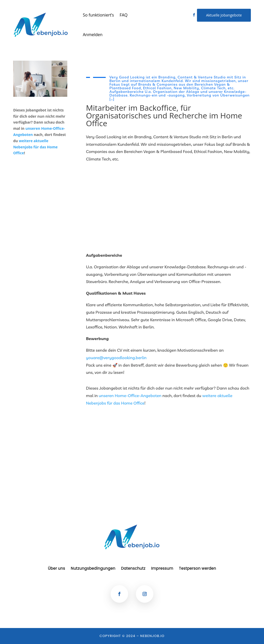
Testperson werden (197, 569)
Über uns (57, 569)
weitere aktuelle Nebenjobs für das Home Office (35, 147)
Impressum (162, 569)
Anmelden (93, 35)
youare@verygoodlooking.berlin (116, 358)
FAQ (124, 15)
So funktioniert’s (98, 15)
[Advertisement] (168, 207)
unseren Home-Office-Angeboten (130, 396)
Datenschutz (133, 569)
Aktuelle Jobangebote (224, 15)
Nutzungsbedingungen (93, 569)
